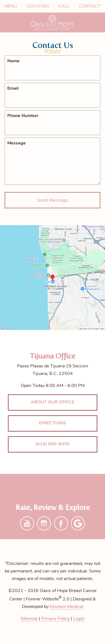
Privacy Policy (55, 619)
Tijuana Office (53, 356)
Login (79, 619)
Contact (90, 6)
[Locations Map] (53, 278)
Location (38, 6)
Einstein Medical (66, 607)
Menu (11, 6)
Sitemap (29, 619)
